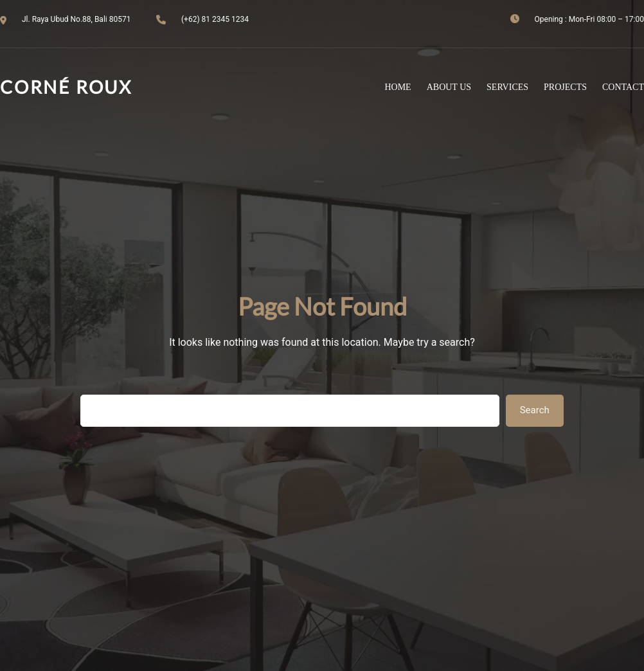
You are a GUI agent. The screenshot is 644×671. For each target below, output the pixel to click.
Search (535, 410)
